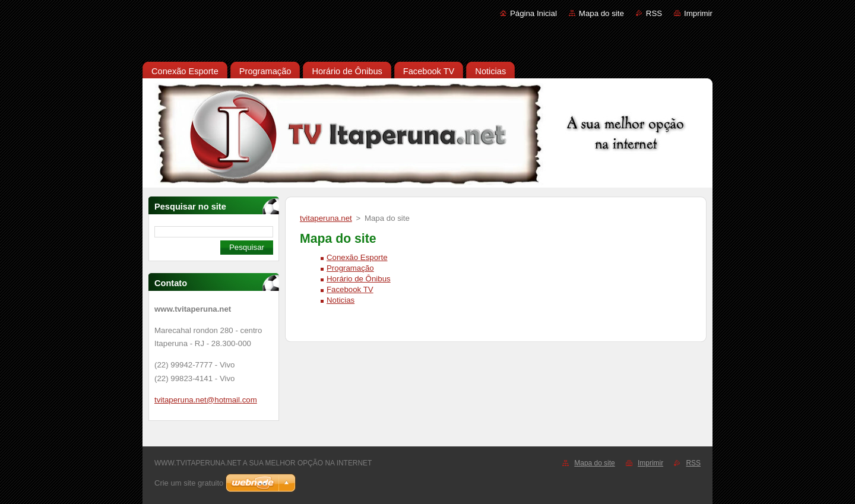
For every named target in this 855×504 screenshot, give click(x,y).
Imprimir (698, 13)
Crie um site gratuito (189, 483)
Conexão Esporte (357, 257)
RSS (654, 13)
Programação (350, 268)
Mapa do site (601, 13)
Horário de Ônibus (359, 279)
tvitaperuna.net (326, 218)
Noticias (341, 300)
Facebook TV (350, 289)
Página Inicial (533, 13)
